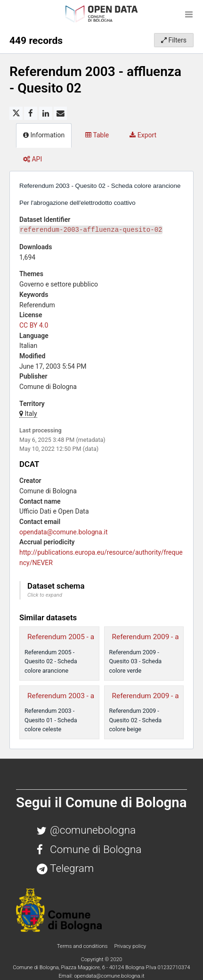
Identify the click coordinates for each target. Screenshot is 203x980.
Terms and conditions (83, 946)
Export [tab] (143, 135)
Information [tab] (44, 135)
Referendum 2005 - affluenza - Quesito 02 (94, 637)
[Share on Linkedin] (46, 113)
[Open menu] (189, 14)
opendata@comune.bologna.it (64, 532)
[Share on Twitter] (16, 113)
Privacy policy (130, 946)
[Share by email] (60, 113)
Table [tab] (97, 135)
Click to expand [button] (45, 595)
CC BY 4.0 (34, 325)
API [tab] (32, 159)
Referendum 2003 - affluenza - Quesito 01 (94, 696)
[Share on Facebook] (31, 113)
